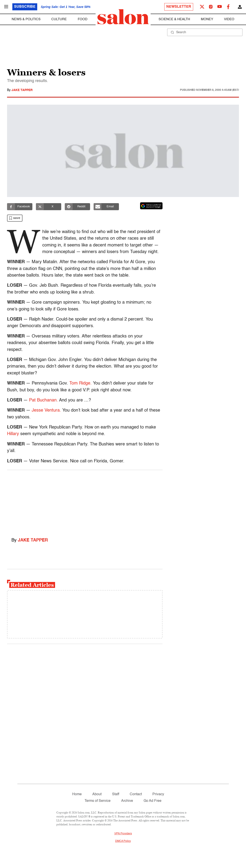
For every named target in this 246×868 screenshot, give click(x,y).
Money (207, 19)
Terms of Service (98, 801)
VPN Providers (123, 834)
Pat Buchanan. (43, 400)
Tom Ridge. (80, 383)
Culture (59, 19)
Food (83, 19)
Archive (127, 801)
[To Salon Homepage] (123, 17)
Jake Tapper (22, 90)
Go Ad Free (153, 801)
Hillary (13, 434)
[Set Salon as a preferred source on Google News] (151, 206)
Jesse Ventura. (46, 410)
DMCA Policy (123, 841)
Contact (136, 794)
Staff (116, 794)
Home (77, 794)
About (97, 794)
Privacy (158, 794)
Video (229, 19)
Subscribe (25, 7)
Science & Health (174, 19)
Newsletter (179, 7)
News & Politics (26, 19)
